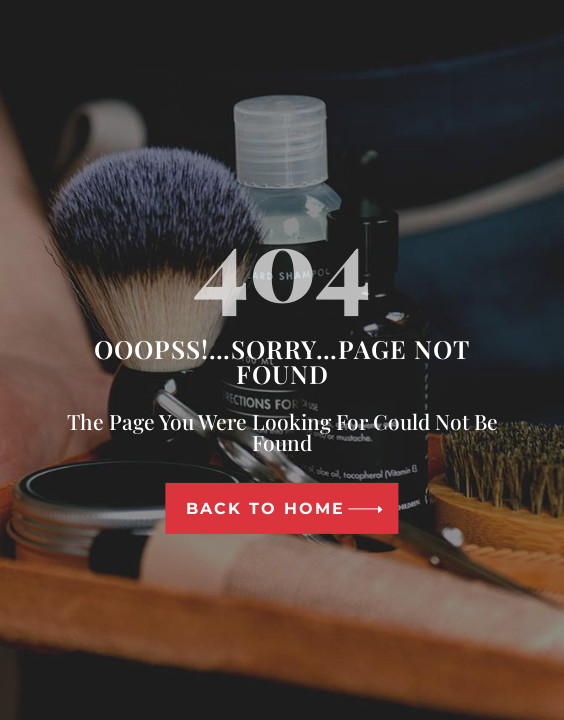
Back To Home (265, 508)
